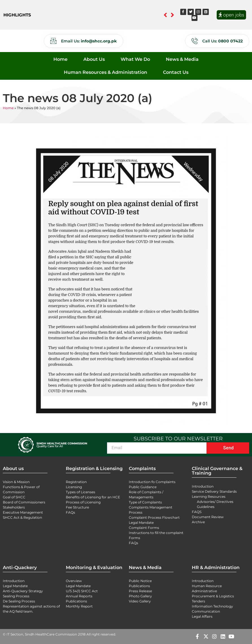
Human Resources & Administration (106, 72)
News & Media (182, 59)
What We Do (135, 59)
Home (60, 59)
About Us (94, 59)
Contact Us (176, 72)
